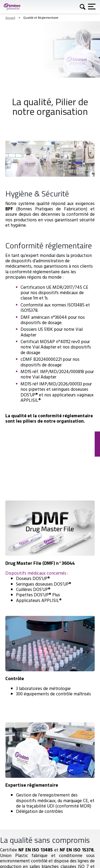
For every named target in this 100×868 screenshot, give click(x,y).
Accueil (10, 17)
